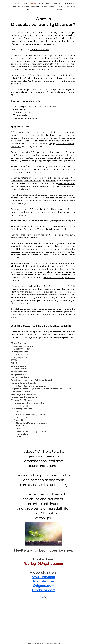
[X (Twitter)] (45, 597)
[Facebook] (42, 597)
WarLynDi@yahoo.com (44, 563)
